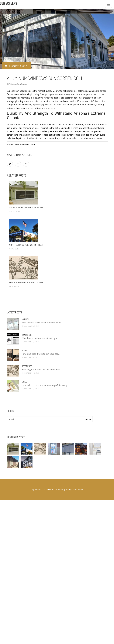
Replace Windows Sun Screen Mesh (26, 283)
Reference (27, 366)
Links (24, 382)
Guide (24, 351)
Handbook (27, 335)
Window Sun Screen (18, 84)
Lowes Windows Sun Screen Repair (26, 208)
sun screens (95, 138)
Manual (25, 319)
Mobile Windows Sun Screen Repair (26, 245)
